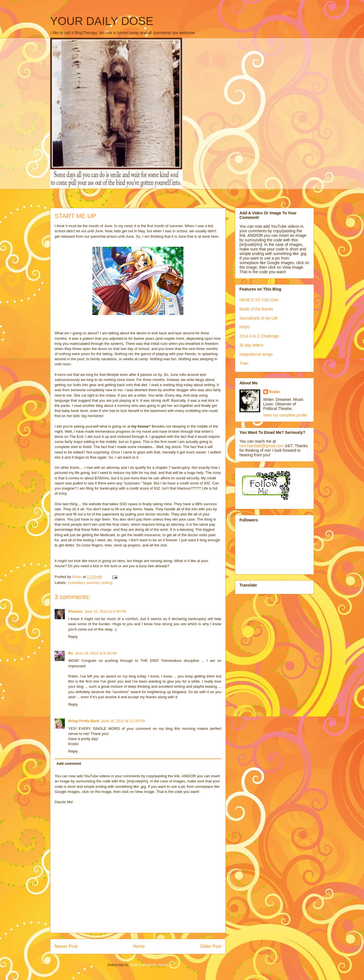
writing (107, 583)
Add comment (69, 764)
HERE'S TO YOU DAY (259, 300)
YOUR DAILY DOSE (102, 21)
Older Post (211, 946)
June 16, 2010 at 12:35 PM (123, 721)
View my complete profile (285, 415)
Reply (73, 637)
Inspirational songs (256, 354)
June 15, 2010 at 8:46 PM (105, 611)
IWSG (245, 327)
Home (139, 946)
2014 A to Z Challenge (259, 336)
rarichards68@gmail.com (262, 446)
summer (93, 583)
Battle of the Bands (256, 309)
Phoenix (76, 611)
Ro (71, 653)
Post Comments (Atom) (149, 965)
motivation (76, 583)
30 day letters (251, 345)
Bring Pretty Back (84, 721)
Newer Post (66, 946)
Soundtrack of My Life (259, 318)
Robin (275, 392)
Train (244, 363)
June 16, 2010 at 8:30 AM (96, 653)
